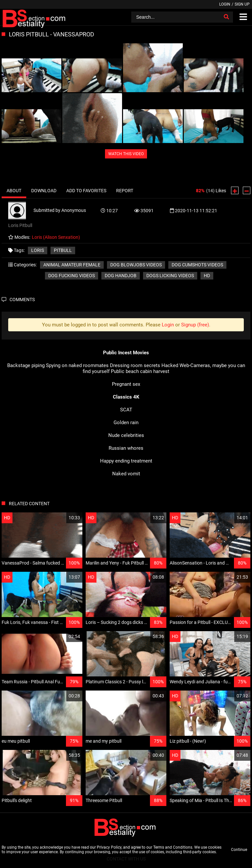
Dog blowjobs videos (136, 265)
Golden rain (126, 423)
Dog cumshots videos (197, 265)
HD (207, 276)
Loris (38, 250)
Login (225, 4)
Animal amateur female (72, 265)
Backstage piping (26, 365)
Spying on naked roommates (77, 365)
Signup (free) (195, 325)
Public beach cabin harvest (140, 371)
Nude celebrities (126, 435)
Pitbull (63, 250)
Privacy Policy (109, 847)
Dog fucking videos (72, 276)
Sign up (242, 4)
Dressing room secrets (135, 365)
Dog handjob (121, 276)
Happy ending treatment (126, 461)
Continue (239, 850)
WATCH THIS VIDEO (126, 154)
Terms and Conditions (173, 847)
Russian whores (126, 448)
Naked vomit (126, 474)
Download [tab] (44, 191)
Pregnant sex (126, 384)
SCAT (126, 410)
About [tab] (14, 191)
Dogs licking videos (170, 276)
